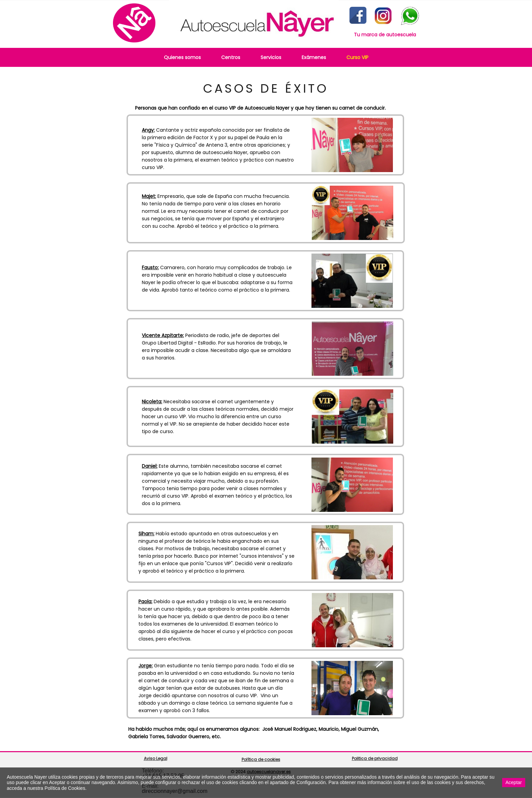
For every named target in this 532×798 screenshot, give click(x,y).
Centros (231, 57)
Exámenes (314, 57)
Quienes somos (182, 57)
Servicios (271, 57)
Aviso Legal (156, 758)
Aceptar (514, 782)
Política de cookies (261, 759)
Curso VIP (357, 57)
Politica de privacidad (375, 758)
